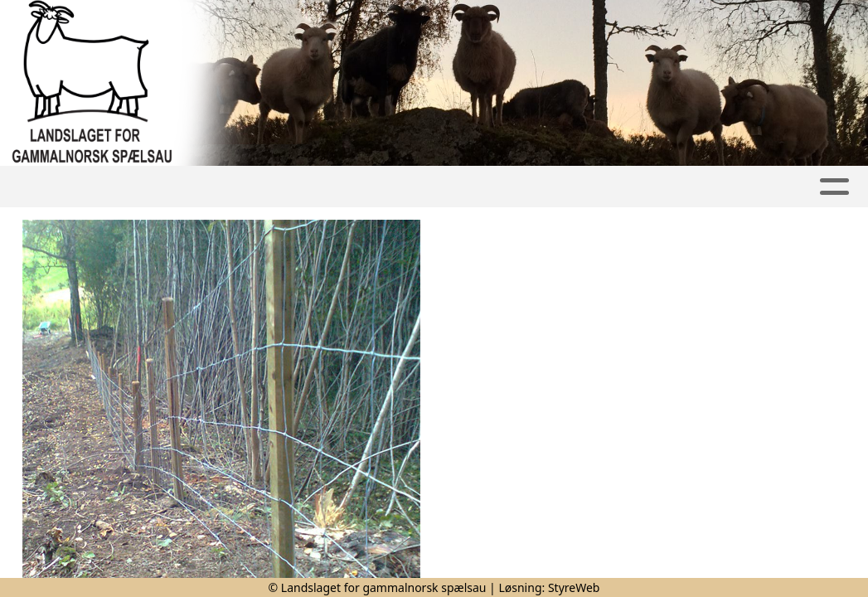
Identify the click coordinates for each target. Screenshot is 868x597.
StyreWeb (574, 587)
